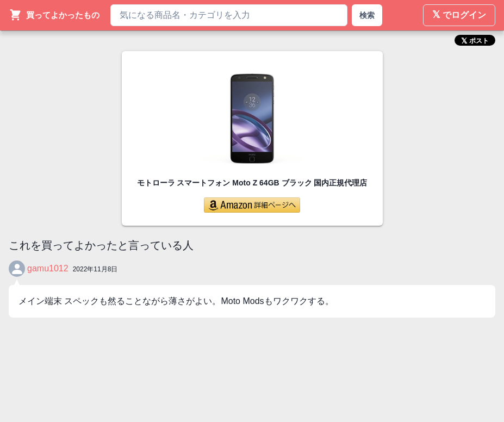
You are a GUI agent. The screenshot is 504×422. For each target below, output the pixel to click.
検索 (367, 15)
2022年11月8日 (95, 269)
